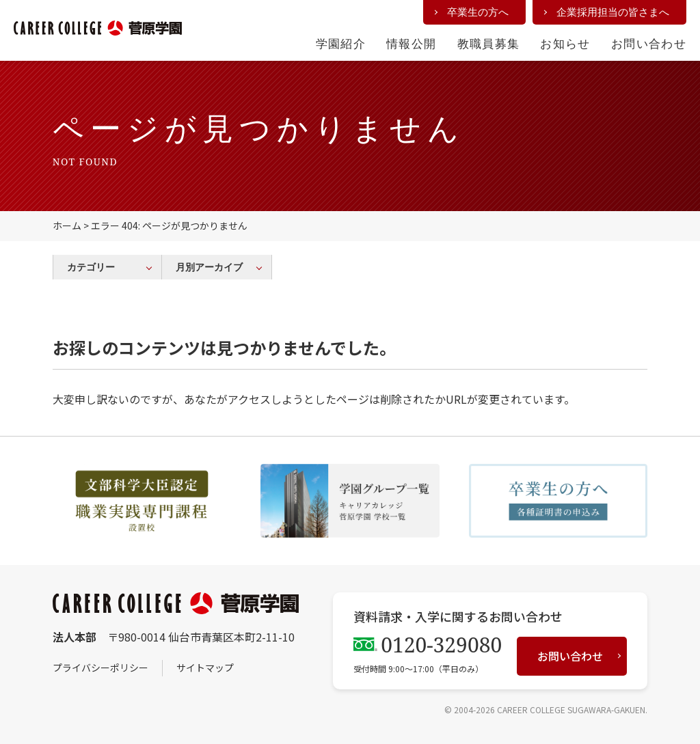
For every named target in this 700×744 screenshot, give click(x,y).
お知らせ (565, 43)
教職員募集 (489, 43)
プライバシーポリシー (100, 667)
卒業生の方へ (478, 12)
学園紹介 (341, 43)
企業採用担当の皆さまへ (613, 12)
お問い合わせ (649, 43)
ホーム (67, 225)
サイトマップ (205, 667)
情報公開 (411, 43)
